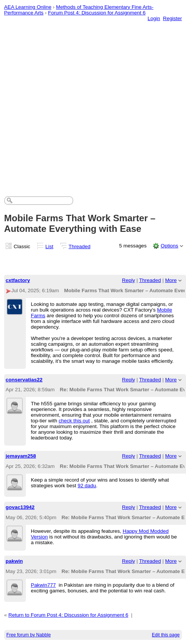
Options (169, 246)
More (171, 280)
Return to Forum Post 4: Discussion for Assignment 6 (68, 615)
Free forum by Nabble (29, 635)
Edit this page (166, 635)
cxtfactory (18, 280)
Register (172, 18)
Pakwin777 (43, 585)
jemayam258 (21, 456)
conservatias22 (24, 380)
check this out (74, 421)
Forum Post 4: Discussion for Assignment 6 (97, 13)
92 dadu (87, 486)
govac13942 (20, 507)
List (50, 246)
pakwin (14, 561)
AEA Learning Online (28, 7)
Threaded (80, 246)
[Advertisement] (84, 101)
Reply (128, 280)
